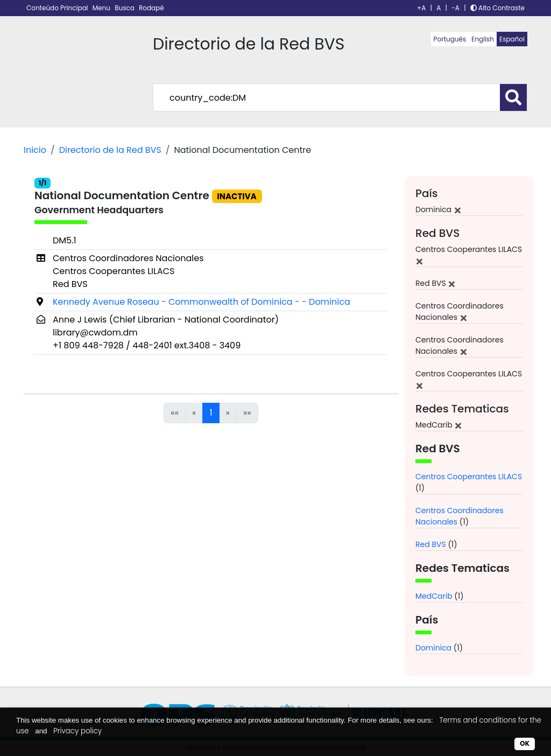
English (483, 39)
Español (512, 39)
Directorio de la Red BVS (110, 150)
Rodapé (151, 8)
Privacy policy (77, 731)
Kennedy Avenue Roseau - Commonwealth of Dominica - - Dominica (202, 302)
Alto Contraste (497, 8)
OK (525, 743)
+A (421, 8)
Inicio (35, 150)
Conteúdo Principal (58, 8)
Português (450, 39)
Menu (102, 8)
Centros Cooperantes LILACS (469, 477)
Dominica (433, 648)
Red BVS (431, 544)
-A (455, 8)
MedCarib (434, 596)
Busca (125, 8)
